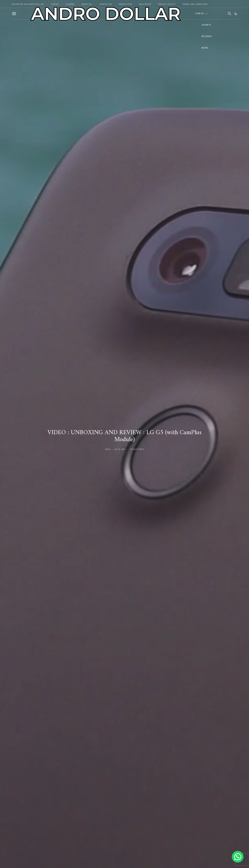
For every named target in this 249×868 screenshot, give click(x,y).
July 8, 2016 (120, 449)
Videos (200, 14)
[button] (236, 14)
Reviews (207, 37)
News (205, 48)
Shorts (206, 25)
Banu (108, 449)
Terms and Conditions (195, 4)
